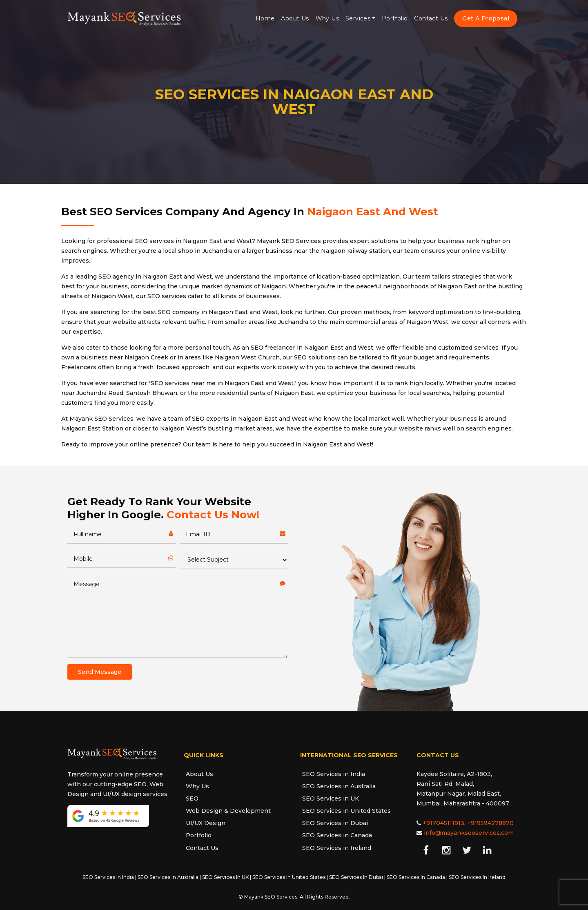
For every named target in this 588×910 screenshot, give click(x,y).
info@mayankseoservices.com (469, 833)
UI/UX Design (206, 823)
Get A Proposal (486, 18)
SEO (192, 798)
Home (265, 18)
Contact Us (431, 18)
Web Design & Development (228, 811)
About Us (295, 18)
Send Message (100, 672)
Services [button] (358, 18)
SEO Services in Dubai (335, 823)
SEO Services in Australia (339, 786)
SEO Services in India (334, 774)
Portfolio (395, 18)
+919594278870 (490, 823)
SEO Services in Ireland (337, 848)
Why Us (327, 18)
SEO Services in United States (346, 811)
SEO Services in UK (331, 798)
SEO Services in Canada (337, 835)
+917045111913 (443, 823)
